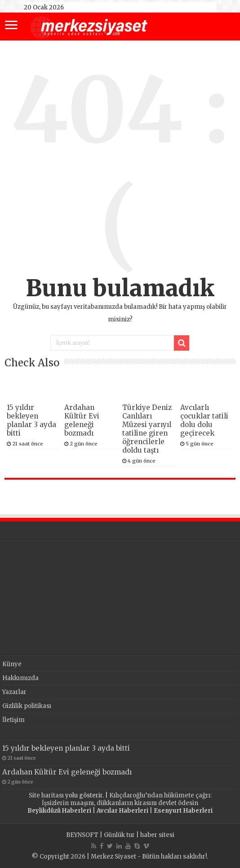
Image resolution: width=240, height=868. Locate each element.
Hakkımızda (20, 678)
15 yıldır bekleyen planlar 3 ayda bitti (31, 420)
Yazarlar (14, 692)
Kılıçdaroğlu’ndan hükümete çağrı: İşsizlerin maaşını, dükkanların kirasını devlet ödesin (127, 799)
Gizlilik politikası (27, 706)
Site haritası (46, 795)
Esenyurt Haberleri (183, 811)
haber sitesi (157, 835)
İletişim (13, 720)
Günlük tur (119, 835)
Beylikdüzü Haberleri (59, 811)
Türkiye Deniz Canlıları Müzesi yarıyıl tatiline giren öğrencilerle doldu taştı (147, 429)
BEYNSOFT (82, 835)
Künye (12, 664)
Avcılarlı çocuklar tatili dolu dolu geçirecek (204, 420)
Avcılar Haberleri (122, 811)
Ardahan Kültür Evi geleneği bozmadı (82, 420)
